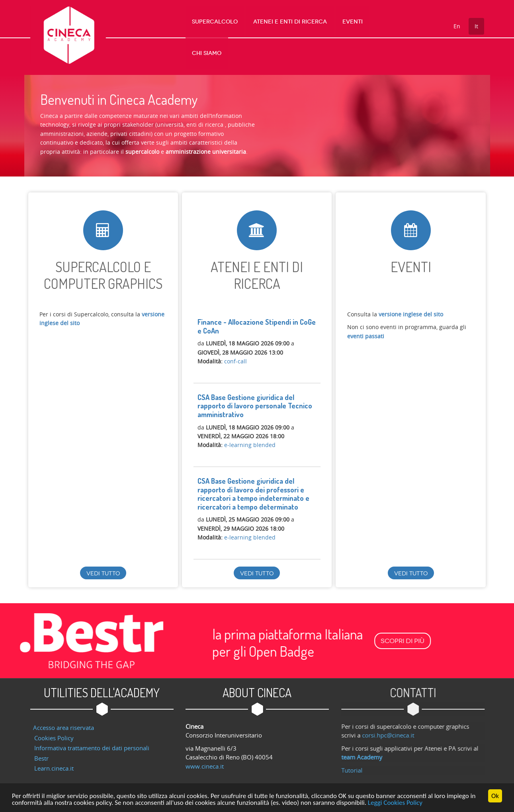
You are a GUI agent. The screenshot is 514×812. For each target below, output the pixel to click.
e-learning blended (250, 440)
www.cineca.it (205, 761)
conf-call (236, 356)
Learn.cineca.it (54, 763)
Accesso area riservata (64, 723)
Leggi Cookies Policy (395, 803)
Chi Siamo (386, 22)
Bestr (41, 753)
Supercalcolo (222, 22)
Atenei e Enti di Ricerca (293, 22)
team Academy (366, 752)
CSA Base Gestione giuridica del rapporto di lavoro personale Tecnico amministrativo (255, 401)
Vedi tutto (103, 569)
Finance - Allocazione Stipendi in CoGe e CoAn (257, 322)
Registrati (210, 365)
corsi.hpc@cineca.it (392, 730)
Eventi (351, 22)
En (457, 26)
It (476, 26)
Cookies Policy (54, 733)
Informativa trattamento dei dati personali (92, 743)
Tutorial (356, 765)
